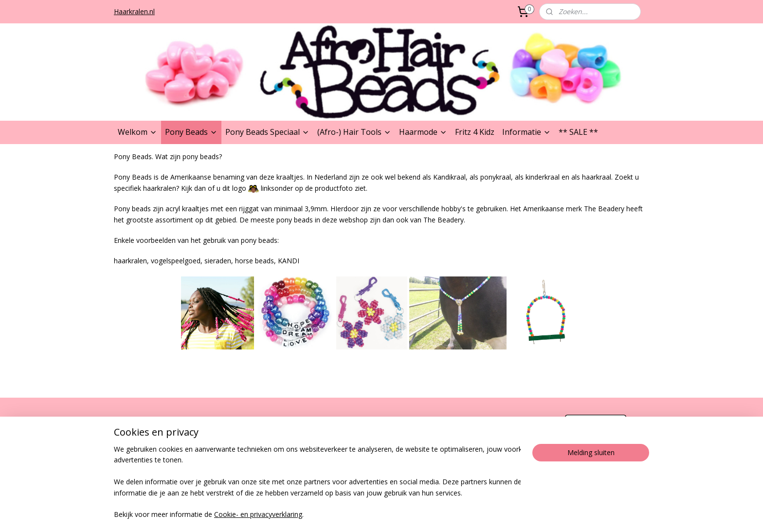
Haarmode (423, 132)
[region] (317, 483)
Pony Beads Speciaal (267, 132)
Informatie (527, 132)
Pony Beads (191, 132)
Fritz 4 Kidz (475, 132)
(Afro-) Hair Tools (354, 132)
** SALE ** (578, 132)
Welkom (137, 132)
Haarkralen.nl (134, 11)
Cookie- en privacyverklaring (258, 515)
